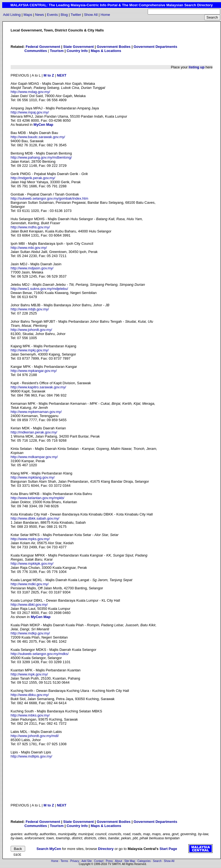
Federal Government (43, 47)
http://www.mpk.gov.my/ (29, 674)
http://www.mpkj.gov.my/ (30, 350)
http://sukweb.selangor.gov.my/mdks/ (40, 654)
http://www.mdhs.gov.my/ (30, 227)
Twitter (76, 15)
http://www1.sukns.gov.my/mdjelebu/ (39, 289)
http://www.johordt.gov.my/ (31, 330)
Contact (99, 861)
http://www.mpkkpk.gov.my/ (32, 563)
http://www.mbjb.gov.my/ (30, 309)
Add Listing (12, 15)
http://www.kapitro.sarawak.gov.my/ (38, 387)
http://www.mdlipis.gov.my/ (31, 756)
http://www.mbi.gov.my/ (29, 248)
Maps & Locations (106, 51)
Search (157, 861)
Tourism (57, 51)
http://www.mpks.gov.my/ (30, 539)
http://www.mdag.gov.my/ (30, 92)
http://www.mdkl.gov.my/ (30, 584)
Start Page (168, 849)
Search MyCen (49, 849)
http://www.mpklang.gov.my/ (33, 477)
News (40, 15)
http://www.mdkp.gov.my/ (30, 633)
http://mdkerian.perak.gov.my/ (34, 432)
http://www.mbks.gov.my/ (30, 715)
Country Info (77, 51)
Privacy (75, 861)
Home (105, 15)
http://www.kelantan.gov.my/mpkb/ (37, 498)
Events (52, 15)
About (118, 861)
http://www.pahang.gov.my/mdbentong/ (41, 157)
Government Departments (155, 47)
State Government (78, 47)
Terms (64, 861)
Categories (144, 861)
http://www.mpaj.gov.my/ (30, 112)
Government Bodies (114, 47)
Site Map (130, 861)
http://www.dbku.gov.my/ (30, 695)
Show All (91, 15)
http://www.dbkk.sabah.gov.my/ (35, 518)
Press (109, 861)
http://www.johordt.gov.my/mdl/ (35, 736)
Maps (28, 15)
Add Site (87, 861)
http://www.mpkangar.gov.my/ (34, 371)
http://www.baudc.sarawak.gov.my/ (38, 137)
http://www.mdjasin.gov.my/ (32, 268)
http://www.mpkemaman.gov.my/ (36, 412)
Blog (64, 15)
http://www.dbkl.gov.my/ (29, 605)
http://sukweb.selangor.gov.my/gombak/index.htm (50, 198)
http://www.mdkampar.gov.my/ (34, 457)
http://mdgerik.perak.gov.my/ (33, 178)
